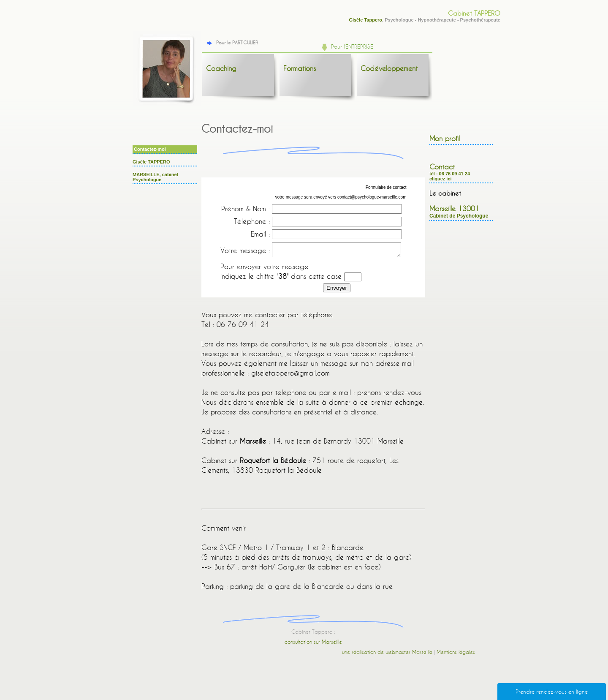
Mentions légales (456, 655)
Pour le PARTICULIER (232, 43)
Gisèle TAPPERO (151, 162)
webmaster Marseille (409, 655)
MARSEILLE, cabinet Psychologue (155, 177)
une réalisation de (364, 655)
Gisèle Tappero (365, 20)
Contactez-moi (150, 149)
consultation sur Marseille (313, 644)
